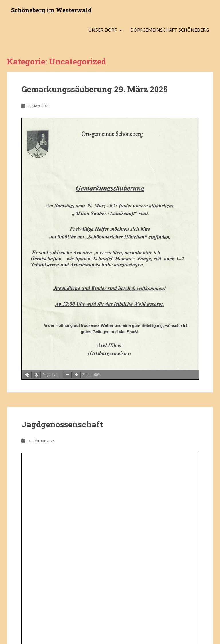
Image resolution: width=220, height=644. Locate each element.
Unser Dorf (102, 30)
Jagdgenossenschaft (62, 424)
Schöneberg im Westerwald (51, 10)
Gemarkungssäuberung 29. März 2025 (95, 89)
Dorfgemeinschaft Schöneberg (170, 30)
